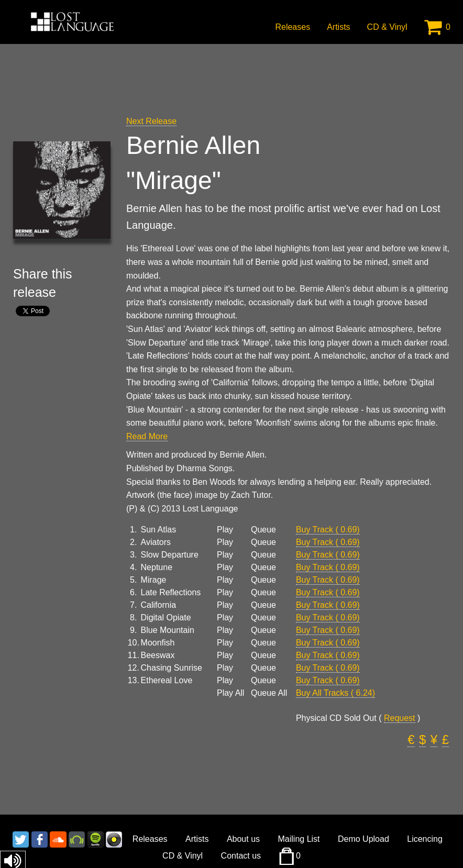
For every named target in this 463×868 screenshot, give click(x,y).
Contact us (241, 856)
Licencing (425, 839)
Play (225, 530)
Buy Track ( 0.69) (328, 530)
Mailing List (299, 839)
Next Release (151, 121)
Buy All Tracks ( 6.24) (335, 693)
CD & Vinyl (387, 27)
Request (400, 718)
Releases (293, 27)
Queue (263, 530)
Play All (230, 693)
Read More (147, 436)
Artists (338, 27)
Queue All (269, 693)
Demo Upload (363, 839)
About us (243, 839)
